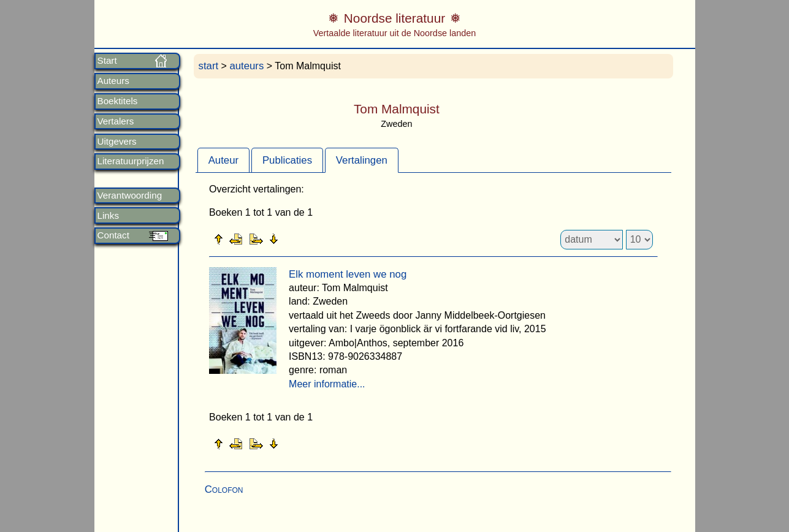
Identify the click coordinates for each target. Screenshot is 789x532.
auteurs (246, 66)
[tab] (223, 160)
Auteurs (113, 81)
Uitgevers (117, 142)
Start (107, 61)
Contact (113, 235)
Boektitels (118, 101)
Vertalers (116, 121)
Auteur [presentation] (223, 160)
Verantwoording (130, 196)
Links (108, 216)
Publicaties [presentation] (287, 160)
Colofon (224, 489)
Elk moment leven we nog (348, 274)
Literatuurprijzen (131, 161)
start (209, 66)
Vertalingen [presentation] (362, 160)
